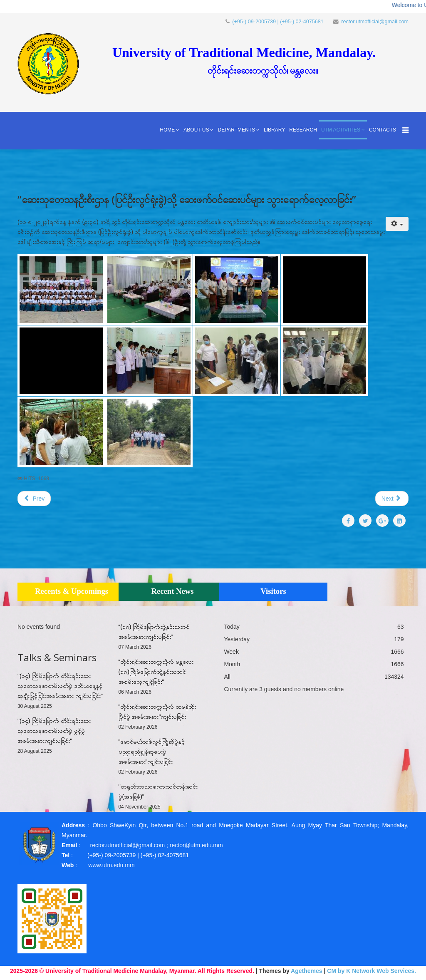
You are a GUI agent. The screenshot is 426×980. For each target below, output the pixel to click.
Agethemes (306, 971)
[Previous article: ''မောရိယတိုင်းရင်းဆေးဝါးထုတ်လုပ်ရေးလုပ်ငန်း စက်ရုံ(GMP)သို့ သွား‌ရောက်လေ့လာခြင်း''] (34, 499)
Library (274, 130)
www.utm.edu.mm (111, 865)
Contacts (383, 130)
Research (303, 130)
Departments (236, 130)
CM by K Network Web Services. (372, 971)
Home (167, 130)
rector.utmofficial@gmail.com (375, 22)
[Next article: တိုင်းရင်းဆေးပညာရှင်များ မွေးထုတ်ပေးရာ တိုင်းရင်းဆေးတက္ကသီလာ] (392, 499)
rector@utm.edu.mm (196, 845)
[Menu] (403, 131)
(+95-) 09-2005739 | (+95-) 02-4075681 (278, 22)
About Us (196, 130)
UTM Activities (341, 130)
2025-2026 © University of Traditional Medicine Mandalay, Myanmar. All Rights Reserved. (132, 971)
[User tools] (397, 224)
